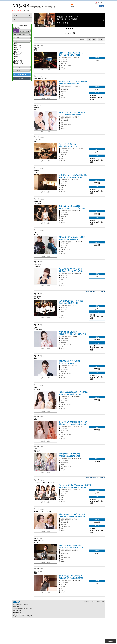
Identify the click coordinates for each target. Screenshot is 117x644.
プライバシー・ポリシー (97, 628)
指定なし (16, 31)
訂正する (22, 79)
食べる (22, 31)
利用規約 (86, 628)
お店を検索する (23, 75)
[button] (35, 20)
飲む (28, 31)
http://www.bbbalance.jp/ (19, 640)
